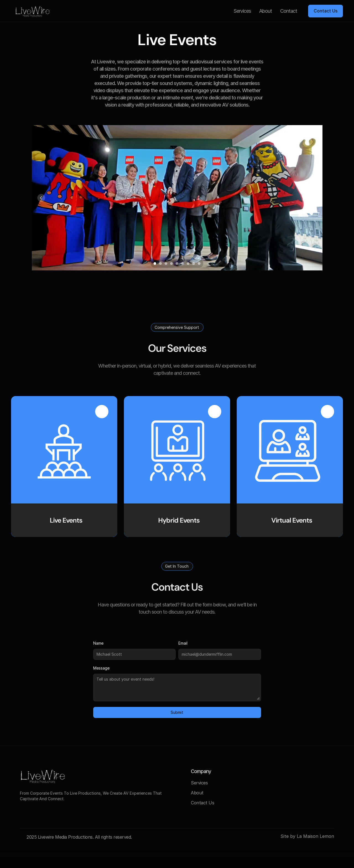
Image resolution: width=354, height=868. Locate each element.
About (265, 11)
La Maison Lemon (315, 836)
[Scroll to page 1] (154, 263)
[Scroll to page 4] (171, 263)
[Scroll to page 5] (177, 263)
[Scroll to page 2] (160, 263)
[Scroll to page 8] (194, 263)
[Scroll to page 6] (183, 263)
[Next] (313, 198)
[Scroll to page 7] (188, 263)
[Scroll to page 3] (166, 263)
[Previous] (41, 198)
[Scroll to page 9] (200, 263)
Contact (289, 11)
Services (242, 11)
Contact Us (202, 803)
